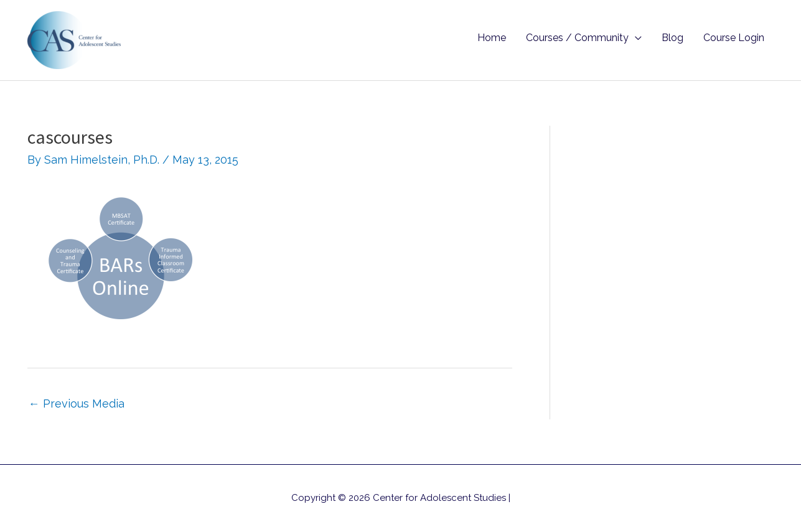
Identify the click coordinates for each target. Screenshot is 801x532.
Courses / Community (577, 38)
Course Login (734, 38)
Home (492, 38)
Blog (672, 38)
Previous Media (77, 404)
